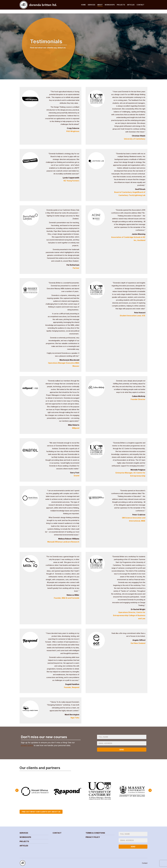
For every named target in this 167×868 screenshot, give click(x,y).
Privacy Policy (93, 837)
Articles (24, 846)
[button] (17, 790)
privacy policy (27, 745)
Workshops (25, 837)
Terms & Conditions (95, 833)
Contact (57, 833)
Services (24, 833)
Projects (24, 841)
